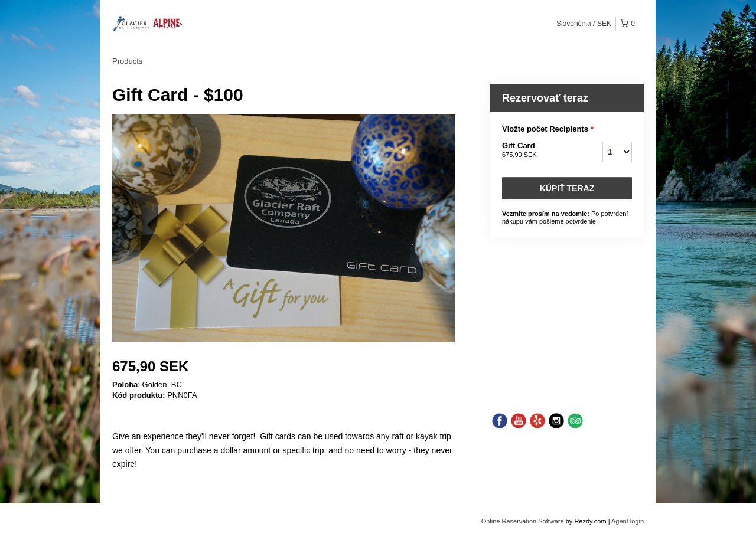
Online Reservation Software (523, 521)
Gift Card (537, 150)
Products (127, 61)
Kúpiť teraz (567, 188)
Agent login (628, 521)
